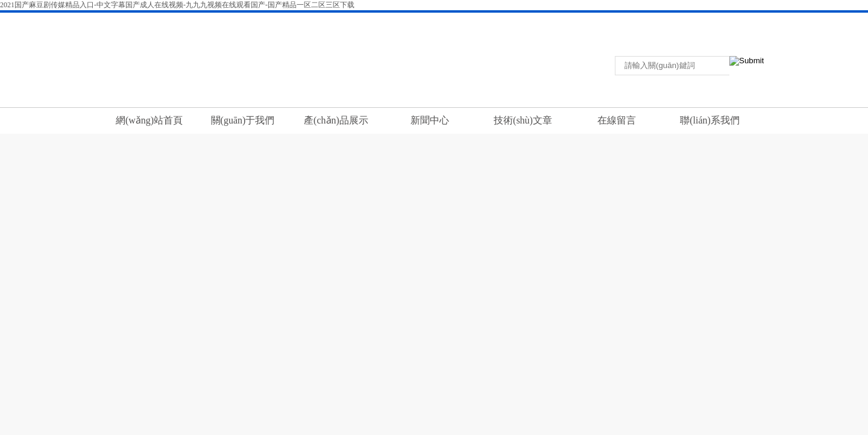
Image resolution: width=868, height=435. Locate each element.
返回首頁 (642, 20)
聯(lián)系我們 (688, 20)
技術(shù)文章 (523, 120)
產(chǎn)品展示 (336, 120)
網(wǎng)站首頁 (149, 120)
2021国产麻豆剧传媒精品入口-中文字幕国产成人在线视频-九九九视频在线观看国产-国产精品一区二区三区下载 (177, 5)
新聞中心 (430, 120)
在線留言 (734, 20)
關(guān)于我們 (243, 120)
